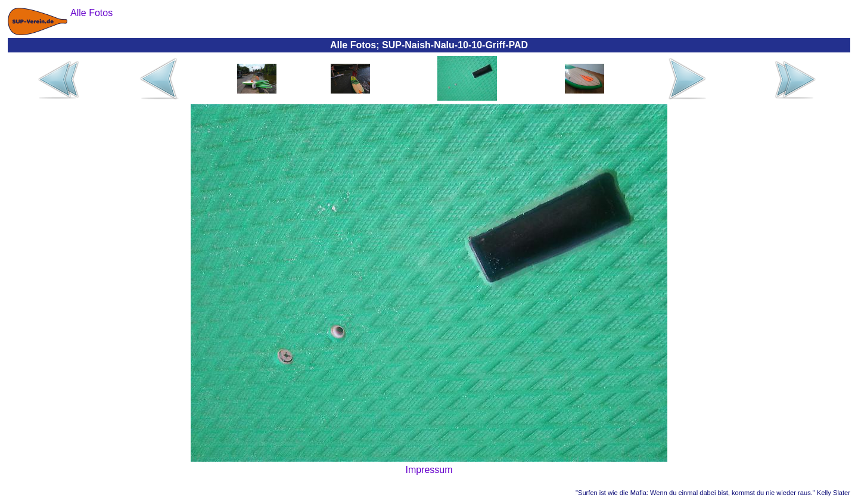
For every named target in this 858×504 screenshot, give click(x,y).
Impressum (429, 470)
